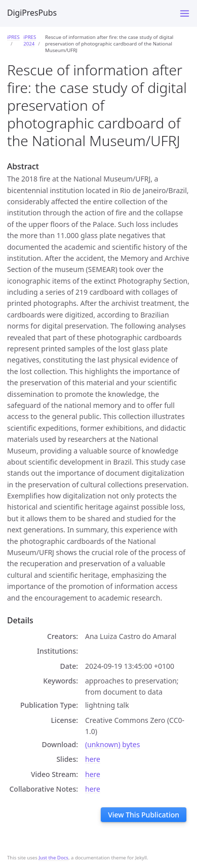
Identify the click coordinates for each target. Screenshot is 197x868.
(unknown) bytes (112, 744)
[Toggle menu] (185, 13)
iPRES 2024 (30, 40)
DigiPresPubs (32, 13)
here (93, 759)
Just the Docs (53, 858)
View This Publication (144, 815)
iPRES (13, 37)
